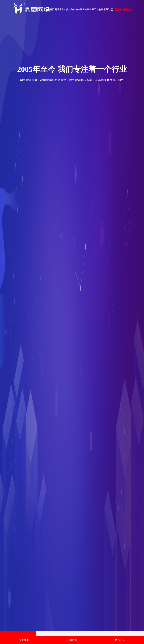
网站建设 (59, 10)
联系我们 (106, 10)
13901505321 (121, 10)
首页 (52, 10)
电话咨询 (72, 640)
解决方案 (78, 10)
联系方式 (120, 640)
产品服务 (68, 10)
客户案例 (87, 10)
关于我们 (96, 10)
